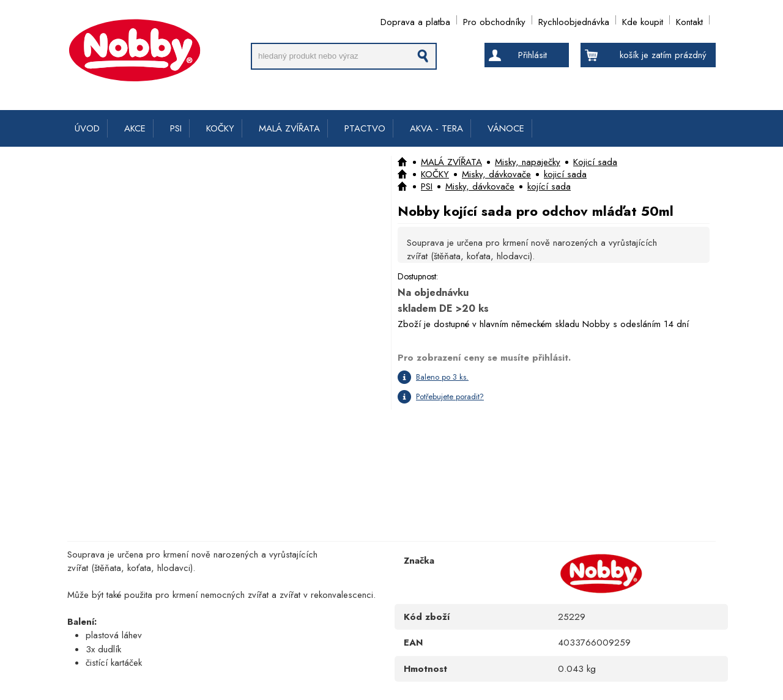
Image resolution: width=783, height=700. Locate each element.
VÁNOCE (506, 128)
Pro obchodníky (494, 20)
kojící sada (549, 186)
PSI (176, 128)
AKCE (135, 128)
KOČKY (220, 128)
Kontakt (689, 20)
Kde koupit (643, 20)
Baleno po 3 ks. (442, 377)
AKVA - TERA (436, 128)
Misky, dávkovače (496, 174)
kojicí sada (565, 174)
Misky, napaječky (528, 162)
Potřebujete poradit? (450, 396)
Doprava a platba (415, 20)
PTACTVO (365, 128)
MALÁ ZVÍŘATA (289, 128)
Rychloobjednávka (574, 20)
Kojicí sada (595, 162)
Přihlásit (533, 55)
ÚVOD (87, 128)
